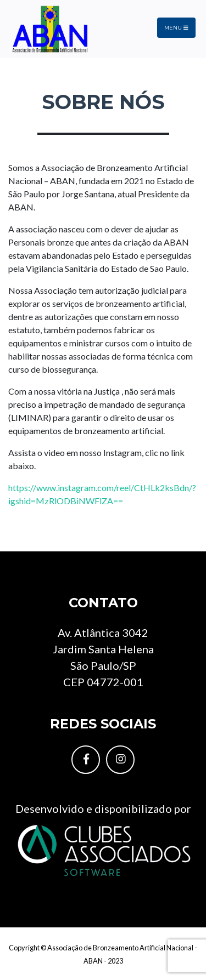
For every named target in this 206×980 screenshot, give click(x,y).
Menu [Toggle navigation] (176, 28)
